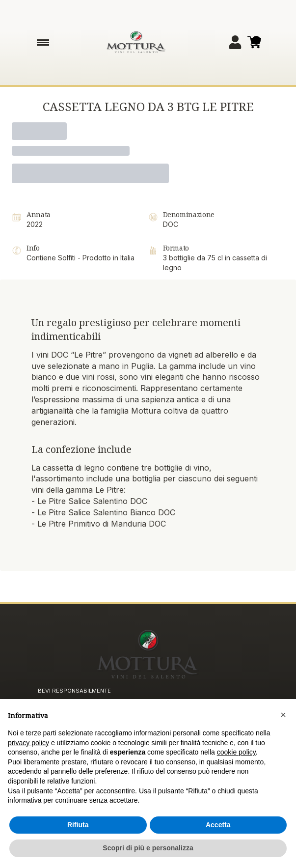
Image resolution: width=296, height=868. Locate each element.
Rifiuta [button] (78, 825)
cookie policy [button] (236, 752)
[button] (283, 715)
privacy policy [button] (28, 743)
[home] (136, 42)
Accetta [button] (218, 825)
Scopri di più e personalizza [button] (148, 848)
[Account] (235, 42)
